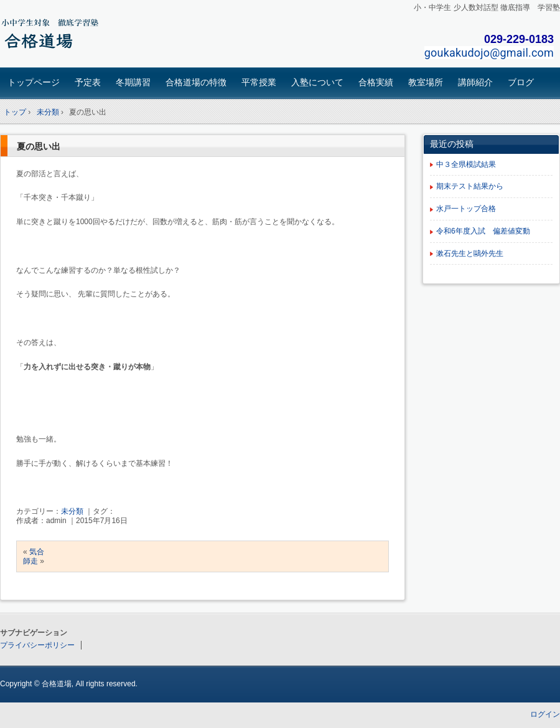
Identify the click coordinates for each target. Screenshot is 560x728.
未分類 (72, 511)
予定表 (88, 82)
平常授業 (259, 82)
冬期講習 (133, 82)
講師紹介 (475, 82)
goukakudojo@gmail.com (489, 53)
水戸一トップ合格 (466, 209)
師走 (30, 561)
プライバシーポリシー (37, 645)
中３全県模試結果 (466, 164)
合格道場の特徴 (196, 82)
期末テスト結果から (470, 186)
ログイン (545, 714)
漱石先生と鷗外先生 (470, 253)
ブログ (521, 82)
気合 (37, 552)
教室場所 (426, 82)
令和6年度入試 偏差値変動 (483, 231)
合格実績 (376, 82)
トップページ (34, 82)
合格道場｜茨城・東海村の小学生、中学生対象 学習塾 (87, 35)
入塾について (317, 82)
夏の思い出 (39, 146)
